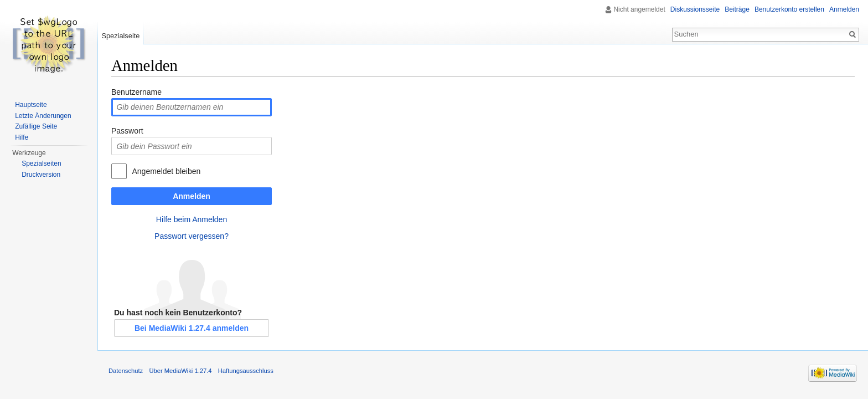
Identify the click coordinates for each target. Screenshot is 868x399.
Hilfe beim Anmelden (192, 219)
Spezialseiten (41, 163)
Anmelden (192, 196)
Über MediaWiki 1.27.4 (180, 371)
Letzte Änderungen (43, 116)
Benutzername (136, 92)
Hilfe (22, 137)
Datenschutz (126, 371)
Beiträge (737, 9)
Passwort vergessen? (192, 236)
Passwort (127, 131)
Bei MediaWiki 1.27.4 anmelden (192, 328)
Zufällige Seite (36, 126)
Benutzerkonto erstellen (789, 9)
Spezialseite (120, 36)
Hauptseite (31, 105)
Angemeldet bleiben (166, 171)
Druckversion (41, 175)
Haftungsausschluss (246, 371)
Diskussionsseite (695, 9)
